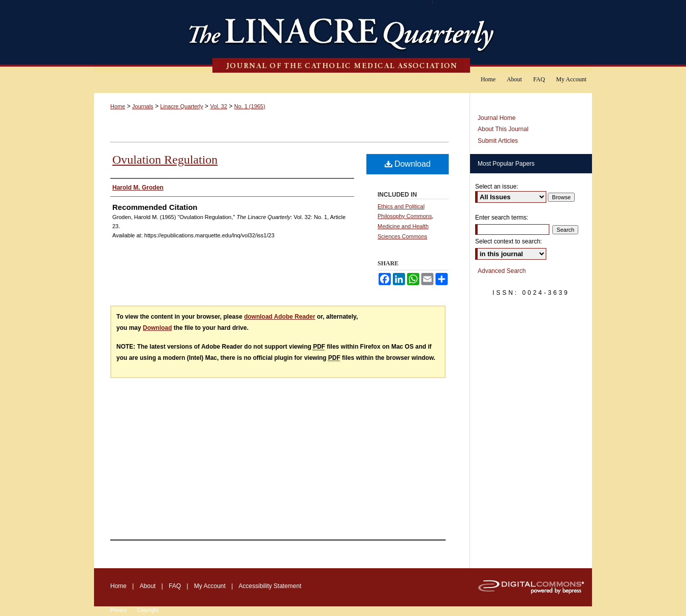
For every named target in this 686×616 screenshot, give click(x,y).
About (148, 586)
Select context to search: (508, 241)
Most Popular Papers (506, 164)
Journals (143, 106)
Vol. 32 (219, 106)
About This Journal (503, 129)
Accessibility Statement (270, 586)
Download (408, 164)
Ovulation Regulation (165, 160)
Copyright (148, 610)
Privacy (119, 610)
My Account (210, 586)
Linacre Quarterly (181, 106)
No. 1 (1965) (250, 106)
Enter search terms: (502, 218)
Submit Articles (498, 141)
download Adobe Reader (279, 317)
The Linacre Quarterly (343, 36)
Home (118, 106)
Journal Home (497, 118)
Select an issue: (497, 187)
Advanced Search (502, 271)
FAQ (175, 586)
